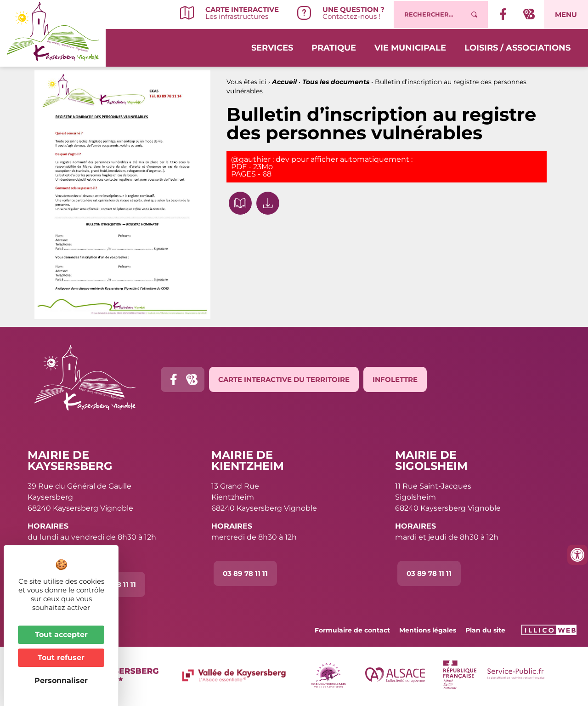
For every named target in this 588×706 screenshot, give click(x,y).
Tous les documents (336, 82)
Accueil (284, 82)
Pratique (334, 47)
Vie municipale (410, 47)
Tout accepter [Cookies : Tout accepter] (61, 635)
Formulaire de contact (352, 630)
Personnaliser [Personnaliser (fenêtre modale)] (61, 680)
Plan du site (485, 630)
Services (272, 47)
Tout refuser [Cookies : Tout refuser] (61, 658)
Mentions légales (428, 630)
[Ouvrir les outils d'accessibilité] (577, 555)
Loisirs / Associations (517, 47)
